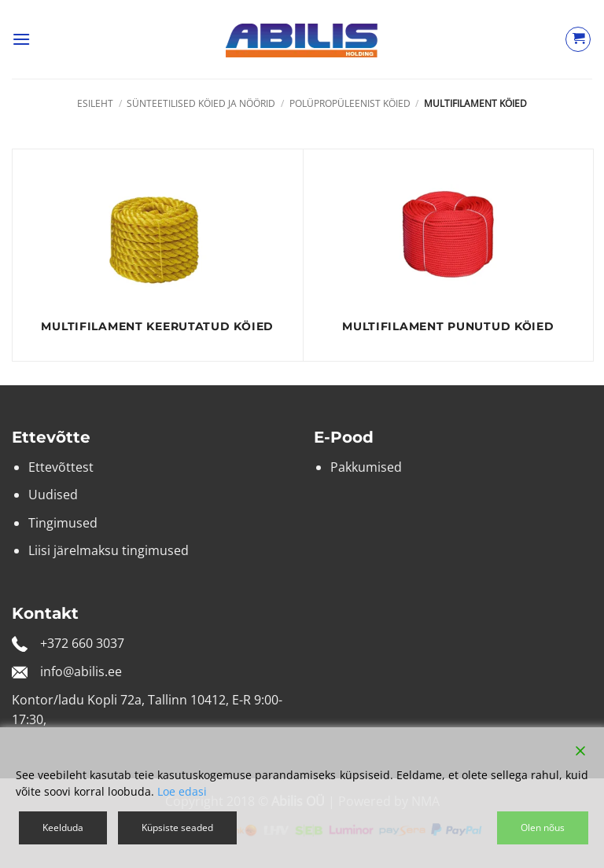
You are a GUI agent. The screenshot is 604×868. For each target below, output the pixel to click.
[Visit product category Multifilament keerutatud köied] (158, 255)
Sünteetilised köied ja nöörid (201, 103)
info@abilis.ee (81, 671)
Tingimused (63, 523)
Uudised (53, 495)
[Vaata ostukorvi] (578, 39)
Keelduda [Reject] (63, 828)
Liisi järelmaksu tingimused (109, 550)
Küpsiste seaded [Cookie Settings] (177, 828)
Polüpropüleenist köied (350, 103)
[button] (21, 39)
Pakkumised (366, 467)
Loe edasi (182, 791)
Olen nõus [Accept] (543, 828)
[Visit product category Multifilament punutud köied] (449, 255)
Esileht (95, 103)
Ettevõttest (61, 467)
